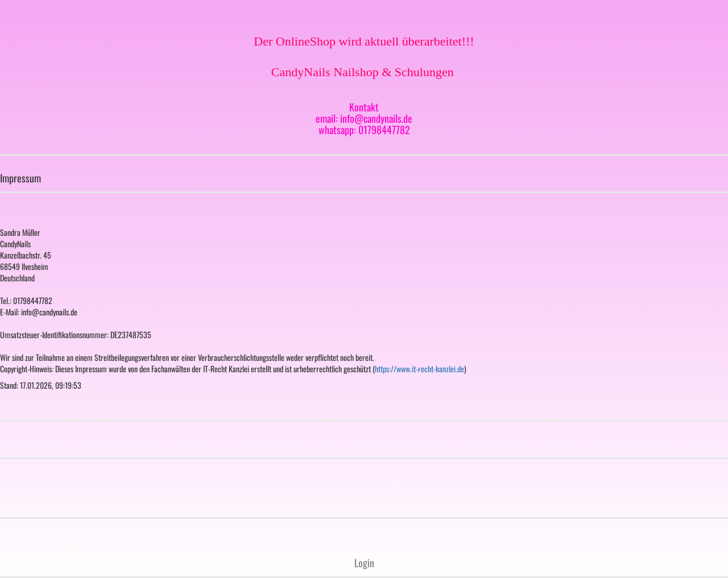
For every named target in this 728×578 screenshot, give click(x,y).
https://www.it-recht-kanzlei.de (419, 369)
